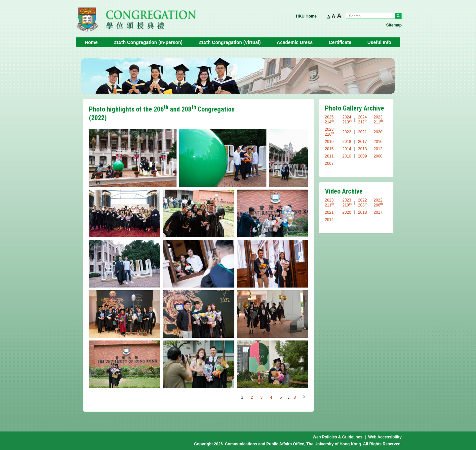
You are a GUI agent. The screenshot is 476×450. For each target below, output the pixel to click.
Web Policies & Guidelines (338, 437)
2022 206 (378, 203)
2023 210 (330, 132)
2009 (362, 156)
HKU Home (306, 16)
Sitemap (394, 25)
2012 (378, 149)
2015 (329, 149)
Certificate (340, 42)
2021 (362, 132)
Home (91, 42)
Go (398, 16)
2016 (378, 142)
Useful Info (379, 42)
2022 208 (363, 203)
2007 (329, 163)
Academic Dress (295, 42)
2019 (329, 142)
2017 (362, 142)
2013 (362, 149)
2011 (329, 156)
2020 (378, 132)
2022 (347, 132)
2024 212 (363, 120)
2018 (347, 142)
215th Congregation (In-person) (148, 42)
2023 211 (378, 120)
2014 (347, 149)
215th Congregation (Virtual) (230, 42)
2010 (347, 156)
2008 (378, 156)
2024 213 (347, 120)
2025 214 (330, 120)
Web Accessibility (385, 437)
